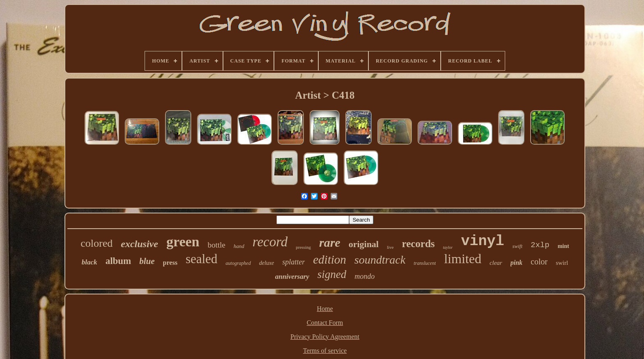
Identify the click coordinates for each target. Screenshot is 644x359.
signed (332, 274)
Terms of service (325, 351)
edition (330, 259)
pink (516, 263)
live (390, 247)
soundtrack (380, 260)
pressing (303, 247)
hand (239, 246)
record (270, 242)
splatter (293, 262)
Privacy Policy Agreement (325, 337)
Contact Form (325, 323)
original (364, 244)
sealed (201, 259)
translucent (425, 263)
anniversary (292, 277)
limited (463, 259)
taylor (448, 247)
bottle (216, 245)
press (170, 263)
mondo (365, 276)
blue (147, 261)
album (118, 261)
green (183, 242)
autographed (238, 263)
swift (517, 246)
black (90, 262)
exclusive (139, 244)
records (418, 244)
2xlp (540, 245)
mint (563, 246)
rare (330, 242)
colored (97, 243)
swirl (562, 263)
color (539, 262)
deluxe (267, 263)
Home (325, 309)
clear (496, 263)
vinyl (482, 241)
